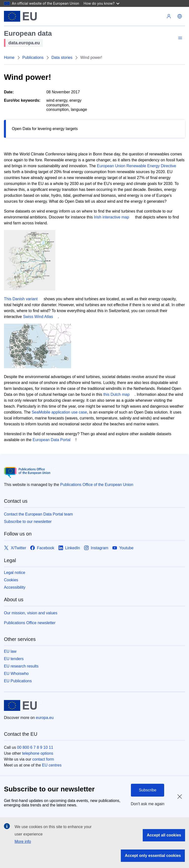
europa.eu (45, 718)
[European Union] (20, 16)
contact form (43, 759)
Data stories (62, 58)
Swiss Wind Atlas (38, 317)
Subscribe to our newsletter (28, 522)
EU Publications (18, 681)
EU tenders (14, 659)
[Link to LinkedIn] (69, 548)
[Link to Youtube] (123, 548)
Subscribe (148, 790)
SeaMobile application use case (59, 412)
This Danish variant (21, 299)
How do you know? (102, 3)
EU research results (21, 666)
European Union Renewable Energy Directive (137, 166)
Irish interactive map (112, 217)
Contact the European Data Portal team (38, 514)
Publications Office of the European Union (97, 485)
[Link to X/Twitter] (15, 548)
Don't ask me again (148, 804)
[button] (180, 16)
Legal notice (15, 573)
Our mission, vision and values (31, 613)
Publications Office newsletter (30, 623)
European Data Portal (52, 440)
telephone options (38, 753)
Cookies (11, 580)
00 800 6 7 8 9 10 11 (35, 747)
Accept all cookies (164, 835)
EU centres (52, 765)
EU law (10, 651)
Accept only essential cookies (153, 856)
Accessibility (15, 587)
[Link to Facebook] (42, 548)
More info (23, 842)
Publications (33, 58)
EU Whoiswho (16, 674)
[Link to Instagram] (96, 548)
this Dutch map (117, 394)
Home (9, 58)
